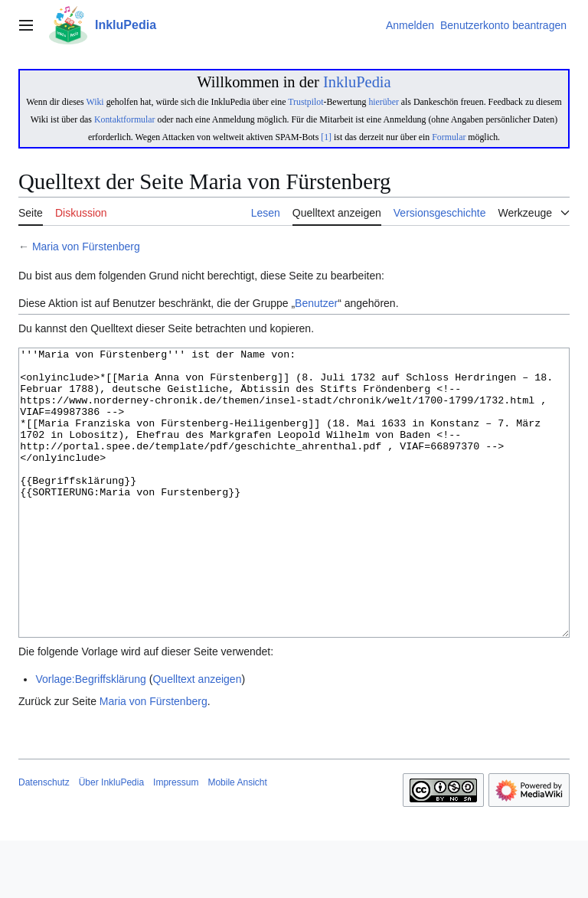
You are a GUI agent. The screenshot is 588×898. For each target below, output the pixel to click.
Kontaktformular (125, 119)
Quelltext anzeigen (197, 736)
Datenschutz (44, 840)
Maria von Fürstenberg (86, 247)
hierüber (383, 102)
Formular (449, 137)
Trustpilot (305, 102)
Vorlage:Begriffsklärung (91, 736)
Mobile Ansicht (237, 840)
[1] (326, 137)
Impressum (176, 840)
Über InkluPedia (111, 840)
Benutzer (316, 303)
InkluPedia (357, 82)
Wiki (95, 102)
